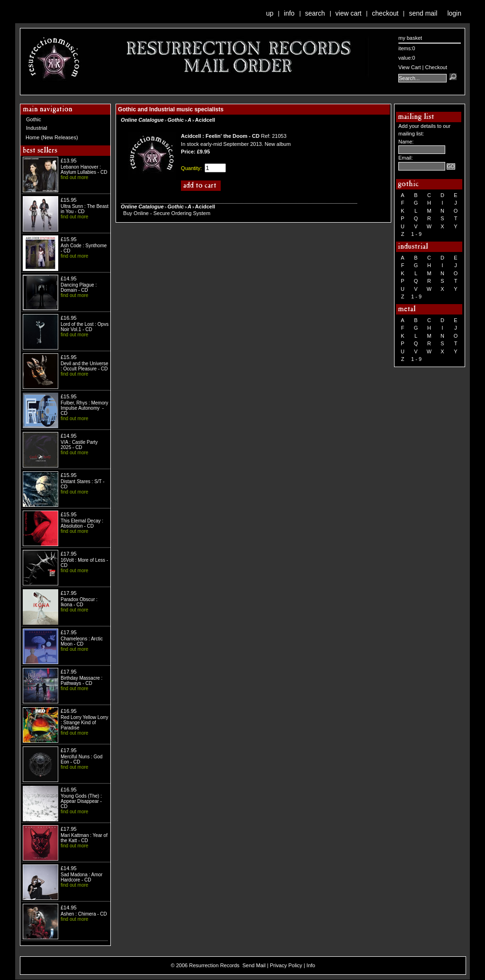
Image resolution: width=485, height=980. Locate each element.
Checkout (385, 13)
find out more (74, 177)
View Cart (348, 13)
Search (315, 13)
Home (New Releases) (52, 137)
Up (270, 13)
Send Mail (423, 13)
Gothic (34, 119)
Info (289, 13)
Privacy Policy (286, 965)
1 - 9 (416, 234)
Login (454, 13)
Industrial (37, 128)
